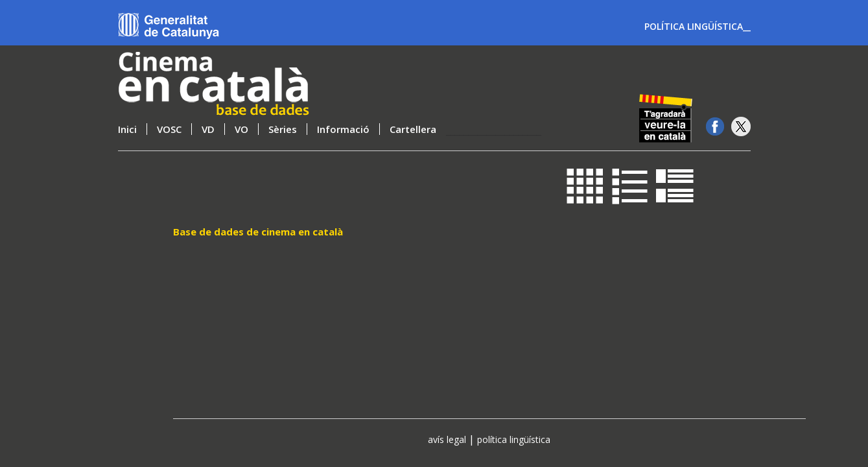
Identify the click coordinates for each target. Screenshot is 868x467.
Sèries (283, 129)
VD (208, 129)
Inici (127, 129)
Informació (343, 129)
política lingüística (514, 439)
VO (241, 129)
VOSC (169, 129)
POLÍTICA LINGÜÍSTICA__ (698, 27)
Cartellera (413, 129)
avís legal (447, 439)
